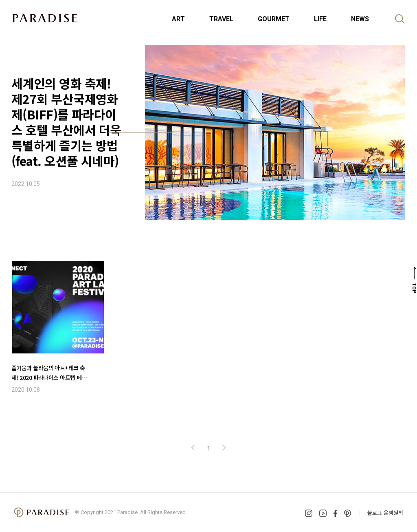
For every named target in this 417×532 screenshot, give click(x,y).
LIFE (320, 19)
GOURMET (274, 19)
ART (178, 19)
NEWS (360, 19)
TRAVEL (221, 19)
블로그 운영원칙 (385, 513)
